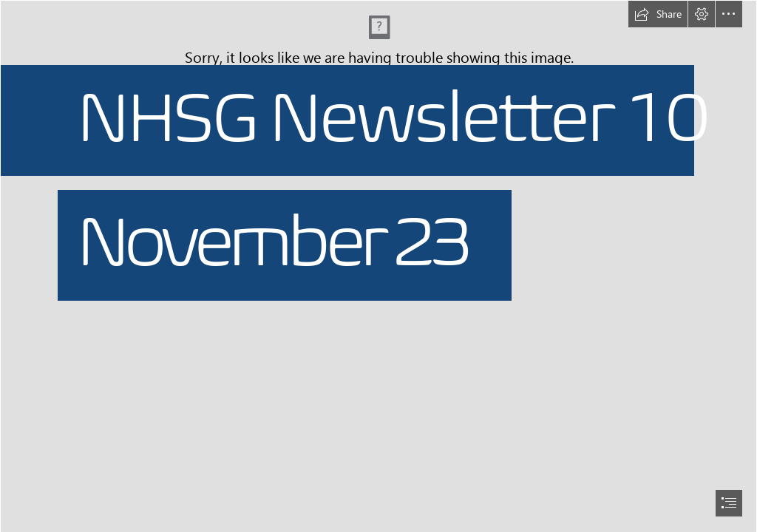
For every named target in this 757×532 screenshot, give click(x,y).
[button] (658, 14)
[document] (378, 266)
